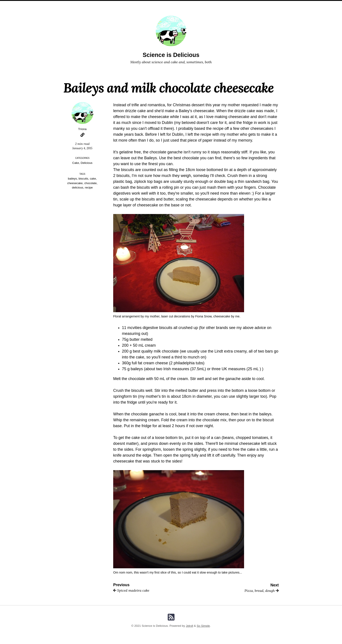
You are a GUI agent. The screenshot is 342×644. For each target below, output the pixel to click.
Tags (182, 4)
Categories (164, 4)
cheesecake (75, 183)
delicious (78, 188)
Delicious (87, 163)
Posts (144, 4)
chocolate (91, 183)
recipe (89, 188)
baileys (72, 179)
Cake (76, 163)
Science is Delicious (171, 55)
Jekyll (189, 626)
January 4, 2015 (82, 148)
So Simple (203, 626)
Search (197, 4)
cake (93, 179)
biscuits (83, 179)
